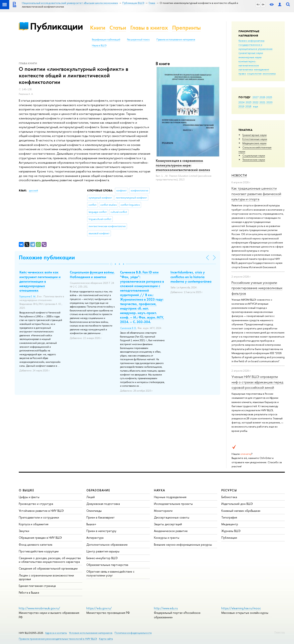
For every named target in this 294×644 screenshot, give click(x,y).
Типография (229, 517)
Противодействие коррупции (39, 551)
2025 (269, 97)
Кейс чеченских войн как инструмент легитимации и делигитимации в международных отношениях (40, 281)
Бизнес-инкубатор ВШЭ (102, 558)
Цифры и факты (29, 497)
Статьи (118, 28)
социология (254, 73)
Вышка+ (91, 524)
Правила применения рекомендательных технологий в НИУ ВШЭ (58, 639)
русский (33, 191)
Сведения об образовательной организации (48, 568)
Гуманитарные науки (254, 135)
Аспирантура (95, 538)
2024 (242, 102)
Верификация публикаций (106, 40)
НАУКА (160, 490)
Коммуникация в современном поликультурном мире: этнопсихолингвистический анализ (183, 165)
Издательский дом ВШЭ (237, 504)
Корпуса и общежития (34, 524)
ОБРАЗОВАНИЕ (98, 490)
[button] (111, 264)
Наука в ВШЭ (99, 46)
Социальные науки (254, 155)
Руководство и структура (36, 504)
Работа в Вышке (29, 592)
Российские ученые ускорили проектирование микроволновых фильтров (257, 288)
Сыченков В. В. (128, 328)
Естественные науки (255, 139)
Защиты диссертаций (168, 524)
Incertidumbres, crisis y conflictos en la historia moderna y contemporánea (191, 277)
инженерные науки (250, 57)
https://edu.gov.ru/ (99, 608)
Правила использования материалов (176, 40)
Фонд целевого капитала (36, 545)
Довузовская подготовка (103, 504)
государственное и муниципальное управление (256, 47)
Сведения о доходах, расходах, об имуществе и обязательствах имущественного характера (50, 560)
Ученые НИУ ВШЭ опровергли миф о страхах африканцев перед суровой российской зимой (257, 382)
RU (258, 4)
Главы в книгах (149, 28)
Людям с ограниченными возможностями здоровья (46, 577)
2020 (269, 102)
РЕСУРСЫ (229, 490)
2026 (262, 97)
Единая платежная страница (37, 586)
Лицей (91, 497)
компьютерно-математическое (249, 63)
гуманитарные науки (251, 53)
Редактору (280, 632)
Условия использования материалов (91, 633)
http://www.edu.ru (166, 608)
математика (246, 69)
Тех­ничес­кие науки (254, 160)
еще (256, 106)
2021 (262, 102)
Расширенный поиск (138, 40)
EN (263, 4)
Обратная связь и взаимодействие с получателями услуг (110, 573)
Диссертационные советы (172, 517)
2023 (249, 102)
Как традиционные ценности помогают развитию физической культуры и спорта (256, 194)
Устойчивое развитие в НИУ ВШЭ (41, 511)
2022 (256, 102)
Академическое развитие (171, 531)
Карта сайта (106, 639)
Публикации (56, 26)
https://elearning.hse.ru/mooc (241, 608)
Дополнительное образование (107, 545)
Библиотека (229, 497)
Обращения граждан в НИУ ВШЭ (40, 538)
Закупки (24, 531)
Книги (98, 28)
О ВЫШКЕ (27, 490)
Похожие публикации (47, 257)
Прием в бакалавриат (101, 517)
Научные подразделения (170, 497)
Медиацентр (230, 524)
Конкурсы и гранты (167, 538)
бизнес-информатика (251, 41)
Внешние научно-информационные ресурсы (183, 545)
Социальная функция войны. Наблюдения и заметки (92, 274)
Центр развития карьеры (103, 551)
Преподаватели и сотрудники (39, 517)
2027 (256, 97)
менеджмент (262, 69)
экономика (269, 73)
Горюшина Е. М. (28, 296)
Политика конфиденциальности (133, 633)
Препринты (186, 28)
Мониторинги (163, 511)
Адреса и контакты (56, 633)
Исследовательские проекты (173, 504)
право (242, 73)
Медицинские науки (254, 143)
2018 (248, 106)
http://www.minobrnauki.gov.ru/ (39, 608)
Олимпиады (94, 511)
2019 (241, 106)
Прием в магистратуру (101, 531)
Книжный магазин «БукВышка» (241, 511)
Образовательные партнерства (107, 565)
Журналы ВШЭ (231, 531)
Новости (239, 175)
